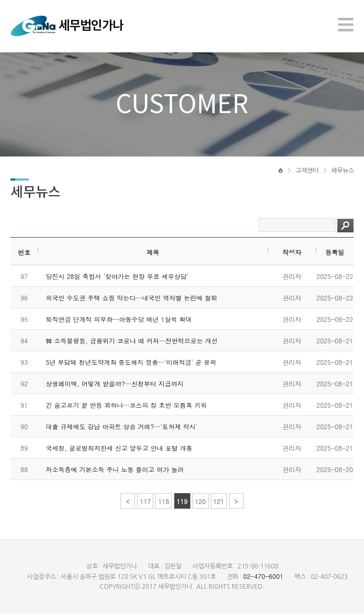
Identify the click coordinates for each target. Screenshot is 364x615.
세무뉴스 (343, 171)
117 (145, 502)
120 (201, 502)
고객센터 (307, 171)
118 (163, 502)
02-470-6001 (263, 577)
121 (219, 502)
